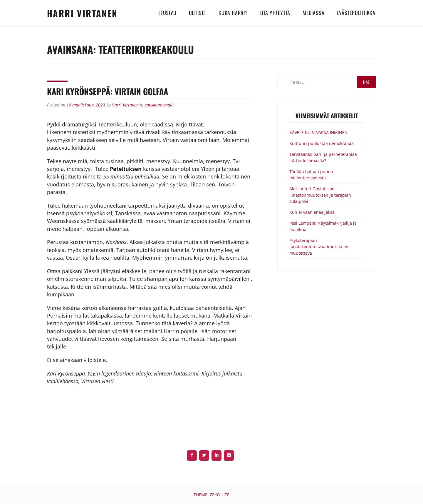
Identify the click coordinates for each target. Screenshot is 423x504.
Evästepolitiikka (356, 13)
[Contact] (229, 455)
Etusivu (167, 13)
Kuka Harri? (233, 13)
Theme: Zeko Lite (211, 495)
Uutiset (198, 13)
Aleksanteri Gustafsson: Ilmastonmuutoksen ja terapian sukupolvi (320, 195)
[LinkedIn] (216, 455)
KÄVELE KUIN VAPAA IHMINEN (319, 132)
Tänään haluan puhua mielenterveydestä (311, 175)
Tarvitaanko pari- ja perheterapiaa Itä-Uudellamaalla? (323, 157)
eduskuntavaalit (159, 105)
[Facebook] (192, 455)
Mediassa (313, 13)
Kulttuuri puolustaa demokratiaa (322, 143)
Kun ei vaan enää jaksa (312, 212)
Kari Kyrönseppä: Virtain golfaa (108, 91)
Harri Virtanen (82, 13)
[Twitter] (204, 455)
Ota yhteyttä (275, 13)
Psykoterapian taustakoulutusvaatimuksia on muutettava (319, 247)
